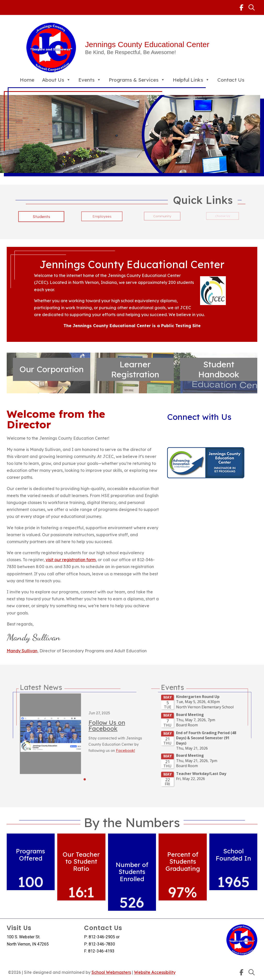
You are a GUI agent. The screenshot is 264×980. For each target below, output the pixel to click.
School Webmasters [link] (111, 972)
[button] (105, 762)
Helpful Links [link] (191, 80)
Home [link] (27, 80)
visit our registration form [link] (71, 560)
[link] (241, 7)
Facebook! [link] (128, 745)
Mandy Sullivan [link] (22, 651)
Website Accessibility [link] (155, 972)
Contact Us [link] (231, 80)
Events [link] (90, 80)
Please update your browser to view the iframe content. (172, 740)
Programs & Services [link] (137, 80)
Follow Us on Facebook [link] (117, 731)
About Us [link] (56, 80)
